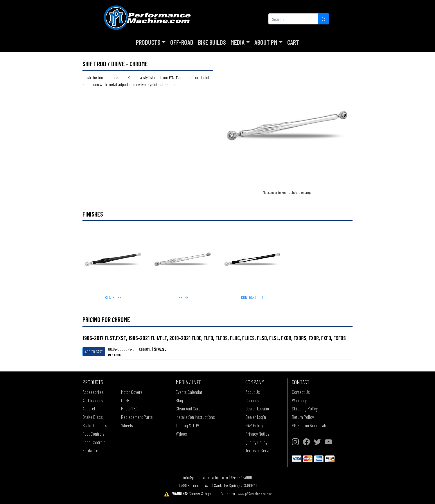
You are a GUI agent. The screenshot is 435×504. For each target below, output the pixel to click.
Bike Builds (212, 42)
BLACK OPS (113, 297)
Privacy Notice (257, 434)
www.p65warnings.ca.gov (255, 494)
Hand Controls (94, 442)
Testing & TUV (187, 425)
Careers (252, 400)
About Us (253, 392)
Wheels (127, 425)
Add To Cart (94, 352)
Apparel (89, 408)
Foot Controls (94, 434)
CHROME (183, 297)
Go (323, 19)
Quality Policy (256, 442)
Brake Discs (93, 417)
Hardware (90, 450)
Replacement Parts (137, 417)
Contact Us (301, 392)
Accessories (93, 392)
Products (148, 42)
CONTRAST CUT (252, 297)
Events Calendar (189, 392)
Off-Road (182, 42)
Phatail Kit (130, 408)
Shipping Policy (305, 408)
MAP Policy (254, 425)
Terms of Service (259, 450)
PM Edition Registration (311, 425)
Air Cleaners (93, 400)
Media (238, 42)
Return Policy (303, 417)
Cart (293, 42)
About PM (266, 42)
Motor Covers (132, 392)
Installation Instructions (195, 417)
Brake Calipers (95, 425)
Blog (179, 400)
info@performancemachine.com (206, 477)
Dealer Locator (257, 408)
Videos (181, 434)
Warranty (299, 400)
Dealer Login (256, 417)
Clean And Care (188, 408)
